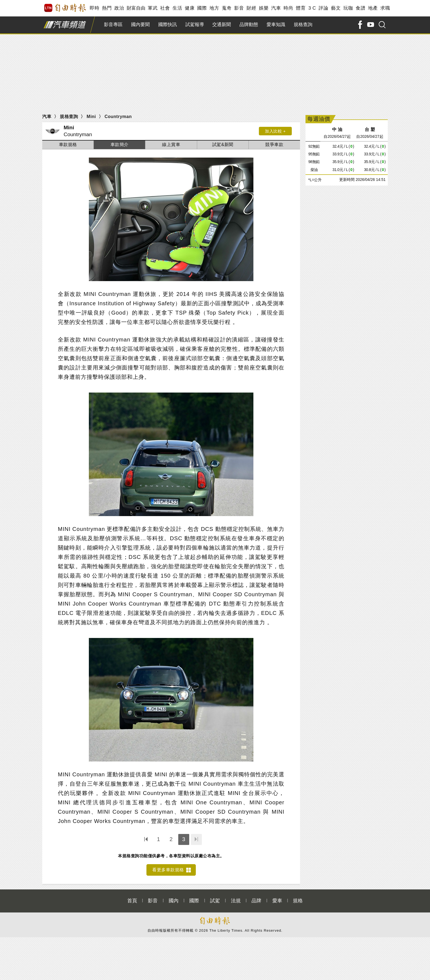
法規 (236, 901)
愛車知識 (276, 25)
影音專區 (113, 25)
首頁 (132, 901)
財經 (251, 8)
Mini (91, 117)
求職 (385, 8)
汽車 (276, 8)
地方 (214, 8)
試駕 (215, 901)
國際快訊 (168, 25)
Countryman (118, 117)
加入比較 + (275, 131)
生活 (177, 8)
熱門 (107, 8)
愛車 (277, 901)
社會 (165, 8)
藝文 (336, 8)
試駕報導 (195, 25)
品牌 (256, 901)
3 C (312, 8)
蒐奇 (227, 8)
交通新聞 (222, 25)
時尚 (288, 8)
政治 (119, 8)
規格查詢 (303, 25)
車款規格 (68, 145)
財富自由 (136, 8)
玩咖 (348, 8)
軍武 (153, 8)
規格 (298, 901)
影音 (239, 8)
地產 (373, 8)
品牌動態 (249, 25)
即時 (94, 8)
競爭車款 (274, 145)
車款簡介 (120, 145)
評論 (323, 8)
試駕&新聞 (223, 145)
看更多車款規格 (168, 870)
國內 (174, 901)
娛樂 (264, 8)
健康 (190, 8)
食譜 (360, 8)
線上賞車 (171, 145)
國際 (202, 8)
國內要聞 (140, 25)
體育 (301, 8)
